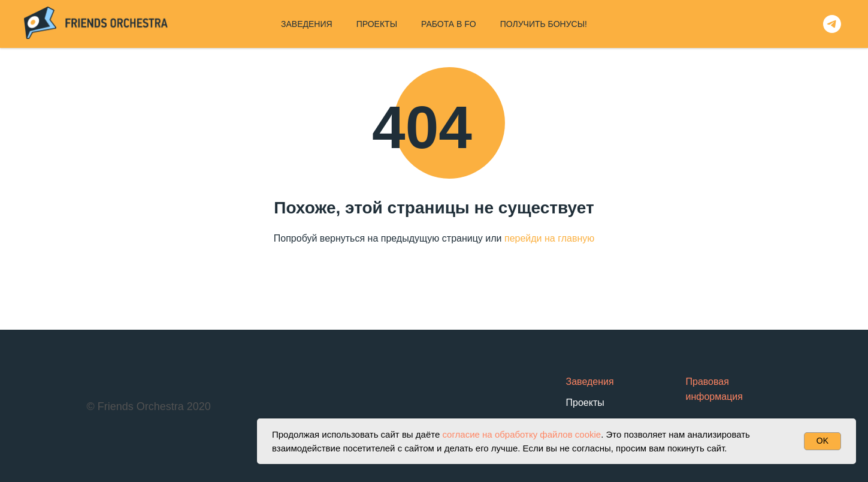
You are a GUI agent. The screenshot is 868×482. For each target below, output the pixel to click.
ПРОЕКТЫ (377, 24)
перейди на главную (549, 238)
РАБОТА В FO (449, 24)
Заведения (590, 382)
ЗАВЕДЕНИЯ (307, 24)
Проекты (585, 403)
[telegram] (832, 24)
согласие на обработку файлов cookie (521, 434)
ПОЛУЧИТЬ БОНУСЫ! (544, 24)
